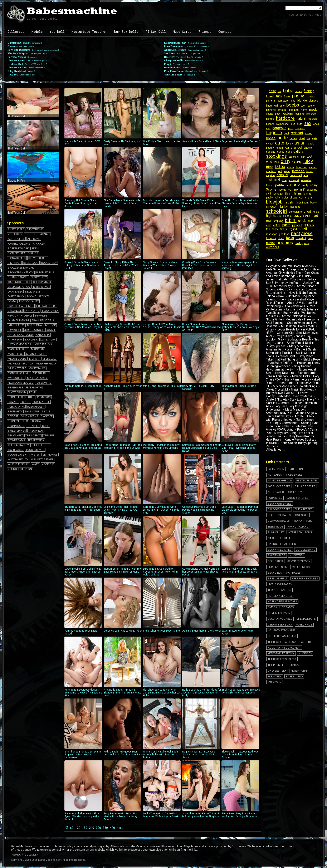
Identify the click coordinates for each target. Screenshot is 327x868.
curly (278, 198)
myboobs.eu (16, 378)
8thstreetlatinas (37, 234)
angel (296, 148)
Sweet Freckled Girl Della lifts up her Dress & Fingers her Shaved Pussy (83, 546)
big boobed (282, 124)
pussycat (271, 181)
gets (312, 138)
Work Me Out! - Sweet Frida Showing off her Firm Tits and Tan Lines (201, 177)
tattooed (285, 171)
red (268, 171)
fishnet (305, 176)
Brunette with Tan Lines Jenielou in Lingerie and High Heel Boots (83, 482)
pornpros (44, 397)
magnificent (273, 203)
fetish (311, 198)
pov (270, 185)
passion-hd (44, 383)
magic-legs (16, 354)
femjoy (13, 316)
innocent (295, 203)
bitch (308, 162)
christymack (42, 282)
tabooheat (36, 431)
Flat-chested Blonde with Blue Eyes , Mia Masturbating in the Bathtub (83, 791)
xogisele (48, 464)
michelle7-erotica (21, 364)
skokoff (47, 416)
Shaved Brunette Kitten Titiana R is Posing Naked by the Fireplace (201, 789)
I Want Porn (275, 457)
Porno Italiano (296, 500)
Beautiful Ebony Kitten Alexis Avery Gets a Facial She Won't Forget (122, 239)
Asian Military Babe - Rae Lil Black (202, 116)
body (277, 114)
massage (311, 225)
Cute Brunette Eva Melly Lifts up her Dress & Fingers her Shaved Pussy (201, 546)
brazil (300, 225)
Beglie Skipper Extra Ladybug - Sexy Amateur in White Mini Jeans (201, 729)
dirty (277, 161)
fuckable (305, 230)
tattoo (296, 171)
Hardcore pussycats (282, 553)
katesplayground (20, 335)
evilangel (15, 311)
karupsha (43, 335)
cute (279, 143)
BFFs (35, 248)
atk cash (39, 244)
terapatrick (36, 440)
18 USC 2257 (31, 855)
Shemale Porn (304, 562)
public (296, 194)
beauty (270, 148)
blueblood (31, 263)
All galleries (273, 438)
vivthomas (50, 455)
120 (80, 828)
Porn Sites (290, 476)
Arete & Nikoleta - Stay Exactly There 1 (291, 390)
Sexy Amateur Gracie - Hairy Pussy (240, 606)
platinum (313, 221)
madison (312, 167)
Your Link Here (173, 75)
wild (315, 156)
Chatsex (12, 46)
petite (303, 180)
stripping (293, 217)
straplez (33, 426)
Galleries (16, 31)
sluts (298, 124)
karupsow (15, 340)
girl (275, 106)
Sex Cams (170, 53)
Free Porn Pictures (302, 538)
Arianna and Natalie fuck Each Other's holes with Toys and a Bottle (162, 729)
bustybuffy (39, 277)
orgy (277, 240)
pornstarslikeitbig (21, 397)
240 (96, 828)
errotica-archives (21, 306)
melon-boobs (17, 359)
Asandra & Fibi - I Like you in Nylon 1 (123, 362)
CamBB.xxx (14, 43)
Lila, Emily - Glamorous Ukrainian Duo (162, 117)
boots (284, 203)
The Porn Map (16, 53)
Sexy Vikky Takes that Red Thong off (289, 350)
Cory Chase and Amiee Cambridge (292, 266)
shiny (286, 185)
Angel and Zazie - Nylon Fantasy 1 (241, 116)
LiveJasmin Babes (279, 543)
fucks (286, 97)
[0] (66, 828)
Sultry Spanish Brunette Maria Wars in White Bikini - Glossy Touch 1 (162, 239)
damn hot (291, 167)
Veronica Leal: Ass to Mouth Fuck (123, 605)
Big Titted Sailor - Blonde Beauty (290, 423)
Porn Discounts (173, 46)
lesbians (298, 114)
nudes (292, 138)
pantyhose (288, 229)
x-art (35, 464)
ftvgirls (27, 316)
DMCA (17, 855)
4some (307, 186)
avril (297, 190)
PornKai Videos (17, 57)
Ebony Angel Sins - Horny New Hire (290, 363)
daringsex (15, 292)
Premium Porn (173, 67)
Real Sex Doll (15, 64)
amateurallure (19, 244)
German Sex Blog (279, 567)
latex (271, 166)
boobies (311, 235)
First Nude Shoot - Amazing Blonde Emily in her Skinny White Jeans (122, 667)
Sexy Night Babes (303, 481)
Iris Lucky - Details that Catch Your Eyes (289, 270)
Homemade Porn (307, 558)
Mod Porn (310, 606)
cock (313, 124)
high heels (290, 212)
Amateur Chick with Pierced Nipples (289, 408)
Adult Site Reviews (175, 50)
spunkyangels (18, 421)
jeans (287, 148)
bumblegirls (45, 272)
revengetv (15, 411)
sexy (272, 91)
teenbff (49, 435)
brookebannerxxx (21, 272)
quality (270, 240)
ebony (269, 217)
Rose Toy (13, 75)
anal (311, 181)
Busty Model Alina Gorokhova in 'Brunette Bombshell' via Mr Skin (162, 176)
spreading (284, 181)
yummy (271, 189)
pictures (309, 114)
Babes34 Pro (292, 606)
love (268, 162)
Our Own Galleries (281, 252)
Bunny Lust (275, 505)
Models (37, 31)
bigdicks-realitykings (23, 253)
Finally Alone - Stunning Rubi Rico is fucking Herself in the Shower (123, 421)
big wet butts (38, 258)
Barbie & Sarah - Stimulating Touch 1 (291, 343)
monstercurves (19, 373)
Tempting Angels (305, 543)
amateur (282, 110)
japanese (271, 208)
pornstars (282, 101)
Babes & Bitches (278, 481)
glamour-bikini (18, 320)
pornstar (271, 101)
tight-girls (16, 450)
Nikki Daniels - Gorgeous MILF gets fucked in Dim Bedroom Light (123, 727)
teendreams (16, 440)
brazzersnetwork (21, 268)
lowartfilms (43, 344)
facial (270, 235)
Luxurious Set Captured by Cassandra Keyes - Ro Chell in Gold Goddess (162, 546)
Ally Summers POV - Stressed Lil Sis (83, 362)
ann (294, 176)
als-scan (34, 239)
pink (301, 157)
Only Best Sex (288, 601)
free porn (298, 128)
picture (270, 119)
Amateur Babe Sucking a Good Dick (290, 280)
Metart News (276, 534)
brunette (271, 110)
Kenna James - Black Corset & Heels (240, 362)
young (269, 114)
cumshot (280, 235)
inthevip (50, 325)
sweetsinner (17, 431)
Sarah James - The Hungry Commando (292, 412)
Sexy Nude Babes (278, 491)
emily (278, 186)
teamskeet (15, 435)
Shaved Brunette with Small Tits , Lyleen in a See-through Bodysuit (83, 300)
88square (37, 421)
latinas (287, 194)
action (283, 221)
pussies (308, 97)
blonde (300, 100)
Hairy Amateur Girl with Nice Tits (292, 263)
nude (282, 138)
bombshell (285, 176)
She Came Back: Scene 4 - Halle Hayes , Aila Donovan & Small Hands (122, 177)
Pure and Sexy (302, 529)
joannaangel (34, 330)
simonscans (30, 416)
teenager (306, 190)
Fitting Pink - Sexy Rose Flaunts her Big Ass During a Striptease (240, 789)
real (284, 217)
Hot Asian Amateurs (281, 577)
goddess (271, 230)
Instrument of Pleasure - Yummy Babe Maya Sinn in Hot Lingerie (122, 544)
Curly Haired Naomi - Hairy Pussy (290, 427)
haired (294, 181)
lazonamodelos (19, 344)
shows (270, 199)
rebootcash (36, 407)
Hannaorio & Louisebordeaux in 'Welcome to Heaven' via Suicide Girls (83, 667)
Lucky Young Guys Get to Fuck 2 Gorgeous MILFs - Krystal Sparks (162, 789)
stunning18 (16, 426)
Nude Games (182, 31)
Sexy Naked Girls (279, 519)
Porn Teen (274, 606)
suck (287, 152)
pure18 (25, 402)
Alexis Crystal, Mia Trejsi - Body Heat (290, 382)
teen (301, 106)
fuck (278, 96)
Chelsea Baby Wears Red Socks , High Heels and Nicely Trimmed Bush (123, 301)
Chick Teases (301, 486)
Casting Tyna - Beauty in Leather (287, 415)
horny (302, 110)
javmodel (15, 330)
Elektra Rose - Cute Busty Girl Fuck (292, 353)
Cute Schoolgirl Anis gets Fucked (287, 261)
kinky (306, 203)
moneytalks (37, 368)
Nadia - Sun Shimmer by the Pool (291, 273)
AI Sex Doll (156, 31)
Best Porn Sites (278, 467)
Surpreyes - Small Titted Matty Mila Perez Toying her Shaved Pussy (240, 422)
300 (104, 828)
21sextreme (35, 229)
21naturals (16, 229)
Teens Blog (275, 500)
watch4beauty (18, 459)
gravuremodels (43, 320)
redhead (295, 133)
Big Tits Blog (276, 524)
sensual (272, 176)
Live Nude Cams (17, 67)
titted (300, 138)
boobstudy (49, 263)
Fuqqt (168, 64)
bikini (305, 216)
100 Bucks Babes (302, 467)
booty (274, 225)
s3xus (46, 411)
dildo (269, 221)
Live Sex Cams (16, 60)
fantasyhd (32, 311)
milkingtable (17, 368)
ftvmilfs (41, 316)
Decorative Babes (279, 562)
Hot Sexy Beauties (279, 548)
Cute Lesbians (303, 519)
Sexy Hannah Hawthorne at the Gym (288, 360)
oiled (270, 212)
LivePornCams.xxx (175, 43)
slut (291, 124)
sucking (270, 152)
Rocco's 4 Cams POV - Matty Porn (292, 420)
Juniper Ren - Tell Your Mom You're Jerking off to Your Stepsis (162, 300)
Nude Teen (294, 524)
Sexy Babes (311, 524)
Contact (225, 31)
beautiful (293, 110)
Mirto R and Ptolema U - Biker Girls (163, 360)
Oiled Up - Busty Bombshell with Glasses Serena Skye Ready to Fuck (240, 177)
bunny (297, 235)
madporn (38, 349)
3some (296, 185)
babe (287, 91)
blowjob (297, 198)
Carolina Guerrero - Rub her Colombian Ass (293, 393)
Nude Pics (303, 591)
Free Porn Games (174, 71)
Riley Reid (14, 71)
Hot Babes (310, 457)
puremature (41, 402)
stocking (293, 157)
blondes (311, 101)
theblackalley (18, 445)
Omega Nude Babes (280, 558)
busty (269, 106)
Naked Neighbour (298, 462)
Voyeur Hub (302, 567)
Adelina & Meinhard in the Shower (202, 605)
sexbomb (288, 190)
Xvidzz (272, 601)
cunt (275, 221)
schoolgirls (306, 208)
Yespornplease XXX (280, 591)
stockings (276, 156)
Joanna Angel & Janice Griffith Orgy (289, 405)
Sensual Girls (277, 538)
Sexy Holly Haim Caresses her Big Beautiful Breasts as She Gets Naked (202, 422)
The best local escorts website (289, 582)
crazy (312, 212)
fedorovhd (50, 311)
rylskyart (32, 411)
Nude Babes (275, 462)
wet (308, 156)
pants (292, 221)
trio (268, 225)
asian (298, 143)
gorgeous (279, 128)
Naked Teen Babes (279, 510)
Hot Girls (299, 491)
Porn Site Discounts (19, 50)
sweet (269, 144)
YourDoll (57, 31)
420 (120, 828)
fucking (306, 91)
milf (280, 190)
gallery (296, 151)
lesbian (286, 114)
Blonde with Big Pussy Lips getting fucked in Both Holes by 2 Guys (240, 301)
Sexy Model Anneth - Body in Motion (290, 258)
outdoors (288, 239)
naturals (311, 119)
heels (278, 212)
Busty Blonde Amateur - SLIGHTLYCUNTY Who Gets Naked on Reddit (201, 301)
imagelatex (16, 325)
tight (286, 133)
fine (315, 176)
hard (277, 217)
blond (314, 230)
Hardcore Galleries (281, 514)
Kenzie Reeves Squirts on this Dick (290, 430)
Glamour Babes (278, 495)
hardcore (284, 118)
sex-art (13, 416)
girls (281, 106)
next (129, 828)
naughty (287, 162)
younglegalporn (20, 469)
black (308, 144)
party (282, 225)
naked (278, 148)
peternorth (34, 388)
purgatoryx (16, 407)
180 (88, 828)
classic (303, 212)
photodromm (17, 392)
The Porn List (307, 596)
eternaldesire (46, 306)
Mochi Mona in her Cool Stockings (294, 378)
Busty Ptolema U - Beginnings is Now (122, 117)
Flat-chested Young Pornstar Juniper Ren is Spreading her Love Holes (163, 667)
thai (285, 199)
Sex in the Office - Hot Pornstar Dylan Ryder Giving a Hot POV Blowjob (122, 484)
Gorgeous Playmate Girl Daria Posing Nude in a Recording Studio (201, 484)
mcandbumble (36, 354)
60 (72, 828)
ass (268, 128)
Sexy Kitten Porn (278, 529)
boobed (270, 124)
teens (308, 106)
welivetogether (42, 459)
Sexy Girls (295, 534)
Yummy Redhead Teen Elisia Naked (83, 606)
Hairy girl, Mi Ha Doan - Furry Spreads (201, 362)
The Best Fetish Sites (281, 596)
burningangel (18, 277)
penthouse (15, 388)
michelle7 (49, 359)
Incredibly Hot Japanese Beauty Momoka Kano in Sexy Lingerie (162, 421)
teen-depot (33, 435)
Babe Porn (293, 457)
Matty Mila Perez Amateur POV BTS (83, 117)
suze (45, 426)
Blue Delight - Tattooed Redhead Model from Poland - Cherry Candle (240, 729)
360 (112, 828)
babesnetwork (18, 248)
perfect (302, 167)
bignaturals (17, 258)
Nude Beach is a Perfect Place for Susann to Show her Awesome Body (202, 667)
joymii (51, 330)
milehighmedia (46, 364)
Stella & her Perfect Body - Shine (162, 605)
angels (305, 148)
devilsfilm (33, 292)
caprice (305, 171)
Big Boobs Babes (278, 486)
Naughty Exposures (281, 572)
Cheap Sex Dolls (174, 60)
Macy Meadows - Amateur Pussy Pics (292, 400)
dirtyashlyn (16, 296)
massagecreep (18, 349)
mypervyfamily (37, 378)
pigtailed (302, 221)
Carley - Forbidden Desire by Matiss (293, 387)
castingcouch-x (19, 282)
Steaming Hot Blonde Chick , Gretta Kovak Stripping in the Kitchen (83, 177)
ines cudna (34, 325)
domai (12, 301)
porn (289, 128)
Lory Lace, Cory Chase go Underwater (292, 397)
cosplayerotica (19, 287)
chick (316, 217)
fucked (270, 97)
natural (300, 119)
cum (289, 235)
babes (296, 91)
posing (306, 133)
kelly (303, 194)
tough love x (17, 455)
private (13, 402)
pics (291, 101)
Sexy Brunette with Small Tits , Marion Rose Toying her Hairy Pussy (122, 791)
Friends (205, 31)
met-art (35, 359)
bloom (269, 194)
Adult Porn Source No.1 (283, 586)
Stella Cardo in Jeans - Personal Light (290, 347)
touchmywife (35, 450)
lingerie (274, 133)
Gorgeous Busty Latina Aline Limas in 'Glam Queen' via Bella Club (162, 484)
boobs (291, 105)
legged (291, 225)
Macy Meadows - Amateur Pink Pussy (288, 340)
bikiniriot (14, 263)
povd (33, 392)
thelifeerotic (41, 445)
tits (306, 138)
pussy (296, 96)
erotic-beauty (29, 301)
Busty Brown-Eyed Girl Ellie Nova (287, 385)
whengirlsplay (18, 464)
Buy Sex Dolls (126, 31)
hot (279, 91)
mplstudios (41, 373)
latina (278, 193)
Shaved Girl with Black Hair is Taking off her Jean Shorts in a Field (83, 239)
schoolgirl (288, 207)
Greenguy (274, 476)
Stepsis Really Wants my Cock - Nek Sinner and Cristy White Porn (240, 544)
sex (305, 123)
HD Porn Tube (301, 495)
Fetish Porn (308, 601)
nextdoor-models (21, 383)
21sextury (15, 234)
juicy (298, 161)
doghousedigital (39, 296)
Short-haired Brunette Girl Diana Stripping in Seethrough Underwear (83, 729)
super (274, 171)
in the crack (41, 287)
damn (281, 167)
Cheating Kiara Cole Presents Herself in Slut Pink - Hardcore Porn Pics (201, 239)
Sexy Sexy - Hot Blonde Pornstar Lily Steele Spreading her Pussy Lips (240, 484)
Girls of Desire (277, 471)
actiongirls (16, 239)
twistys (34, 455)
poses (271, 138)
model (311, 110)
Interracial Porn (297, 505)
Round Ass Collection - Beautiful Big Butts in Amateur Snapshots (83, 421)
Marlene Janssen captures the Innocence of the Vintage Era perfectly (240, 239)
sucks (280, 152)
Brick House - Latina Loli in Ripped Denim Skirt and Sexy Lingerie (241, 665)
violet (310, 194)
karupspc (32, 340)
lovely (288, 144)
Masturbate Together (89, 31)
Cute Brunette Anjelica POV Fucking (292, 417)
